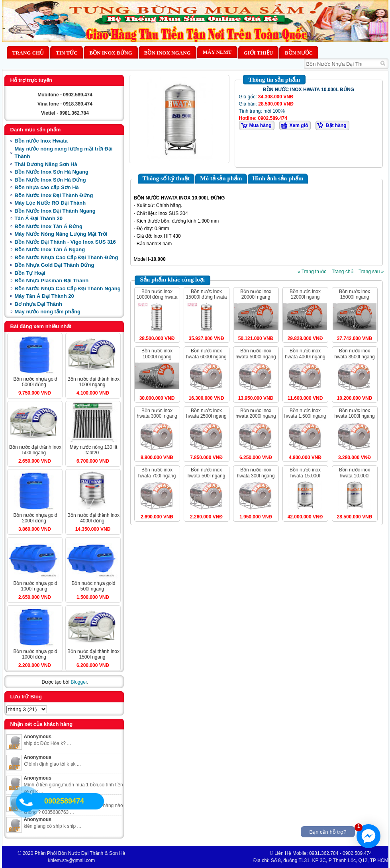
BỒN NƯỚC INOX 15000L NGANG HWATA (355, 297)
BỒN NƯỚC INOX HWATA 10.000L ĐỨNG (355, 476)
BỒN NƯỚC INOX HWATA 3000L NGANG (157, 413)
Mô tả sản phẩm (221, 178)
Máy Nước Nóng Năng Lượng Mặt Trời (61, 234)
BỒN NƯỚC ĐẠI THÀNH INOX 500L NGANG (35, 450)
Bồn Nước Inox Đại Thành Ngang (55, 211)
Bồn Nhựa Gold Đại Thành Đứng (55, 265)
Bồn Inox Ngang (168, 53)
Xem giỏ (299, 125)
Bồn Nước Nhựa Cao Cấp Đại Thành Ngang (68, 288)
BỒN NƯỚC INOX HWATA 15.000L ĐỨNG (305, 476)
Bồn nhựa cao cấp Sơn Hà (47, 187)
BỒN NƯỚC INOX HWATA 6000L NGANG (206, 354)
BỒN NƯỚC (299, 53)
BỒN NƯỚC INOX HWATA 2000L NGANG (256, 413)
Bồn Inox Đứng (111, 53)
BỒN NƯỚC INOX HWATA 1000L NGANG (354, 413)
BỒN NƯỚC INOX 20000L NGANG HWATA (256, 297)
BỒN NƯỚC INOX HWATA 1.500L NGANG (305, 413)
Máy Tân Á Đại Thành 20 (44, 296)
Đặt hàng (336, 125)
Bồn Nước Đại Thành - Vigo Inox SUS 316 (65, 242)
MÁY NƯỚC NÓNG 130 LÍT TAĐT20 (94, 450)
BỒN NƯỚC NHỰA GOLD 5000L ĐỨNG (35, 382)
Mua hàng (261, 125)
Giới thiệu (258, 53)
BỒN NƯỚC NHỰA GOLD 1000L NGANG (35, 586)
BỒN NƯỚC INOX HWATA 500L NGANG (207, 473)
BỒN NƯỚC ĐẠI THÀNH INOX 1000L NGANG (93, 382)
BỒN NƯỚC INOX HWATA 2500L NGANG (206, 413)
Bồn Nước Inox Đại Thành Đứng (54, 195)
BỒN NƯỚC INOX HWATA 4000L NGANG (305, 354)
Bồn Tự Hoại (30, 273)
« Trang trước (312, 272)
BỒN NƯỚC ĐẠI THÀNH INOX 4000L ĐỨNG (93, 518)
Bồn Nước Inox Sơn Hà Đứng (50, 180)
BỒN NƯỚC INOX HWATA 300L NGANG (256, 473)
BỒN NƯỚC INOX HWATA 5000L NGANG (256, 354)
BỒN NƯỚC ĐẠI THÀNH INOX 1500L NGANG (93, 654)
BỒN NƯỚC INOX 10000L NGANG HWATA (157, 357)
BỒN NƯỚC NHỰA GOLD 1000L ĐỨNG (35, 654)
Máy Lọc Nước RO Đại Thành (50, 203)
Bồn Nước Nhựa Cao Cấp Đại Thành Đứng (67, 257)
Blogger (79, 682)
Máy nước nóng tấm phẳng (48, 312)
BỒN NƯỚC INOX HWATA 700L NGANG (157, 473)
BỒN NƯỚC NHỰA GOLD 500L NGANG (93, 586)
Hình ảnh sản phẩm (278, 178)
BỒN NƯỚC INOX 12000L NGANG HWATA (305, 297)
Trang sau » (371, 272)
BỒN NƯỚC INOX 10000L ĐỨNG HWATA (157, 294)
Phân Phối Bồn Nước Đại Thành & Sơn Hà (80, 853)
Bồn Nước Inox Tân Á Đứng (49, 226)
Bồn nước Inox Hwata (41, 141)
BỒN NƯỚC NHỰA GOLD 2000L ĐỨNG (35, 518)
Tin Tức (67, 53)
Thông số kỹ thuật (166, 178)
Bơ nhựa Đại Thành (38, 304)
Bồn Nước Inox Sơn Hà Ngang (52, 172)
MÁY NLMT (217, 52)
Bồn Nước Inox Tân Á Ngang (50, 249)
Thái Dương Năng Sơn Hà (46, 164)
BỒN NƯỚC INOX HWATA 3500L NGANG (354, 354)
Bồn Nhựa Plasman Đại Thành (52, 281)
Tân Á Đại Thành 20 (39, 218)
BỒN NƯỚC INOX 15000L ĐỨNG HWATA (207, 294)
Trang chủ (28, 53)
